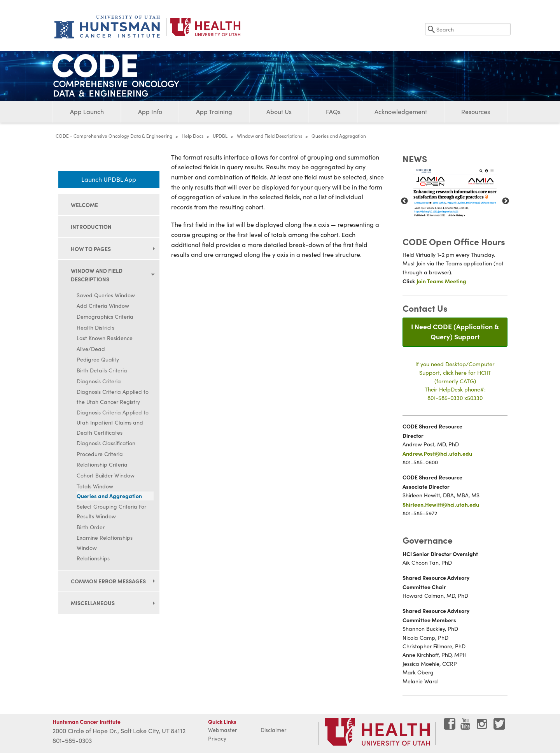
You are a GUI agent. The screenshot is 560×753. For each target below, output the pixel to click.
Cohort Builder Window (106, 475)
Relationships (93, 558)
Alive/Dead (91, 349)
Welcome (84, 205)
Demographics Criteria (105, 317)
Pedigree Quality (98, 359)
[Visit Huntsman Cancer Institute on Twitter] (499, 727)
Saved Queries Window (106, 295)
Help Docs (192, 136)
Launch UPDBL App (109, 179)
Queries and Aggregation (109, 496)
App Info (150, 111)
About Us (279, 111)
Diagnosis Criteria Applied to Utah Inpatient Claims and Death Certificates (113, 422)
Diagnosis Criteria (99, 381)
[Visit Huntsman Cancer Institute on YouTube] (466, 727)
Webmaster (222, 730)
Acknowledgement (401, 111)
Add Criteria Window (103, 306)
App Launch (87, 111)
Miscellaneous (93, 603)
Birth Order (91, 527)
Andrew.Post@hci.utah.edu (437, 453)
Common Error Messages (108, 581)
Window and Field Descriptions (269, 136)
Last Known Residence (105, 338)
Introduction (91, 226)
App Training (214, 111)
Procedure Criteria (100, 454)
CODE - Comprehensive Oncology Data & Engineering (114, 136)
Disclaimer (273, 730)
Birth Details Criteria (102, 370)
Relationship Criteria (102, 464)
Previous (404, 201)
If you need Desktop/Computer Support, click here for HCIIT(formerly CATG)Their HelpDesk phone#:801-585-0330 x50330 (455, 381)
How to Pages (91, 249)
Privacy (217, 738)
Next (506, 201)
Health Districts (95, 327)
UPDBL (220, 136)
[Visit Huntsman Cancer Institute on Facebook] (450, 727)
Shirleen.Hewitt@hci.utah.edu (441, 504)
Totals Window (95, 486)
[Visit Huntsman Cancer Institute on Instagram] (483, 727)
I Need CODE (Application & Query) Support (455, 331)
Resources (476, 111)
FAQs (333, 111)
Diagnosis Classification (106, 443)
